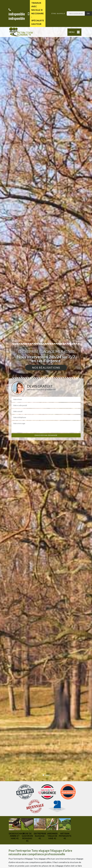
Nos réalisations (46, 368)
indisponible (17, 12)
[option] (15, 829)
